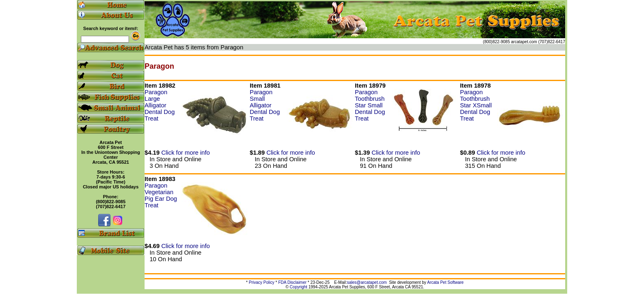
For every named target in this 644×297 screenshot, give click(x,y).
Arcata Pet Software (445, 282)
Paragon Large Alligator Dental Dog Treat (160, 105)
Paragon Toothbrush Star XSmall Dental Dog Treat (476, 105)
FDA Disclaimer (292, 282)
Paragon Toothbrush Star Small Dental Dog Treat (370, 105)
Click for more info (186, 153)
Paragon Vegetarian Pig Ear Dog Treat (161, 195)
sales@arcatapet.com (367, 282)
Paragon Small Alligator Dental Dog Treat (265, 105)
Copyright (298, 287)
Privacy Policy (262, 282)
